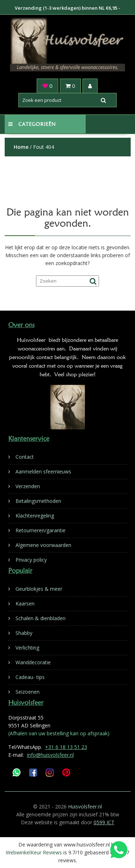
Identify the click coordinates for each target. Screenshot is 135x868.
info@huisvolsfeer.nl (50, 755)
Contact (25, 457)
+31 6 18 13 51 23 (66, 747)
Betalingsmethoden (38, 501)
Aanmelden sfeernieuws (43, 471)
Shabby (24, 633)
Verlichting (27, 648)
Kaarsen (25, 603)
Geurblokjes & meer (39, 589)
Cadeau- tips (30, 677)
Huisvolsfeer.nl (85, 806)
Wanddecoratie (33, 662)
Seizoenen (28, 692)
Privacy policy (31, 560)
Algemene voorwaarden (43, 545)
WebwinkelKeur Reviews (34, 852)
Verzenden (28, 486)
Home (21, 147)
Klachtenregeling (35, 516)
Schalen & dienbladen (40, 618)
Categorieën (32, 124)
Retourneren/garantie (40, 530)
